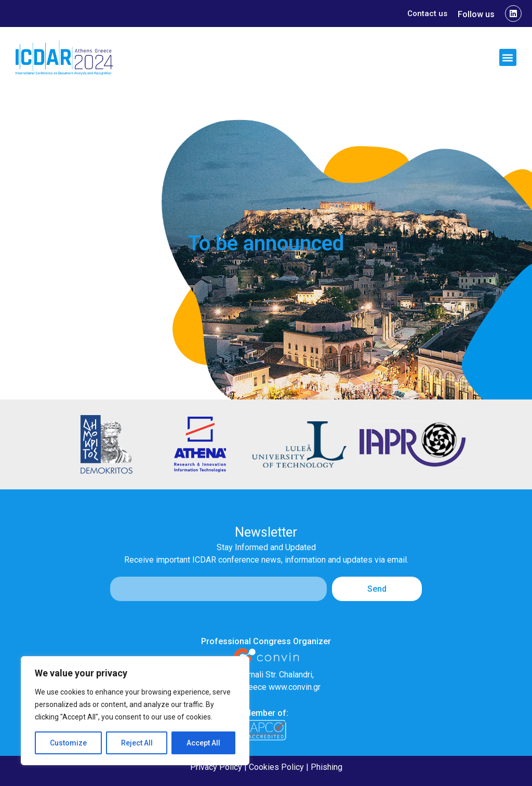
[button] (508, 57)
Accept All (203, 743)
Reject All (137, 743)
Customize (68, 743)
